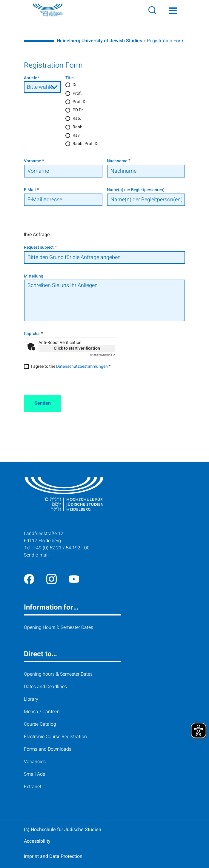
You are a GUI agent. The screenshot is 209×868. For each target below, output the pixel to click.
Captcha (32, 334)
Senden (43, 403)
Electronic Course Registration (55, 737)
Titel (70, 78)
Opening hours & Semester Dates (58, 674)
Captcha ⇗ (102, 355)
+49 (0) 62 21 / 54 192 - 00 (62, 548)
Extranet (33, 787)
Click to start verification (77, 348)
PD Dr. (78, 110)
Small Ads (34, 774)
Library (31, 699)
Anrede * (32, 78)
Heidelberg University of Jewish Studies (99, 41)
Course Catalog (40, 724)
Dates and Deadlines (45, 687)
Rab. (77, 118)
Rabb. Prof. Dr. (86, 144)
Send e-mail (36, 555)
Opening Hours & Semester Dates (59, 627)
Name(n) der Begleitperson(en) (136, 190)
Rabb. (78, 127)
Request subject (39, 247)
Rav (76, 135)
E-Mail (30, 190)
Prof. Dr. (80, 102)
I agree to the (71, 366)
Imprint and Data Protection (53, 856)
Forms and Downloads (48, 749)
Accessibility (37, 841)
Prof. (77, 93)
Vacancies (35, 762)
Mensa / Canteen (42, 712)
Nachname (117, 161)
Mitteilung (34, 276)
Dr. (75, 85)
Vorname (32, 161)
